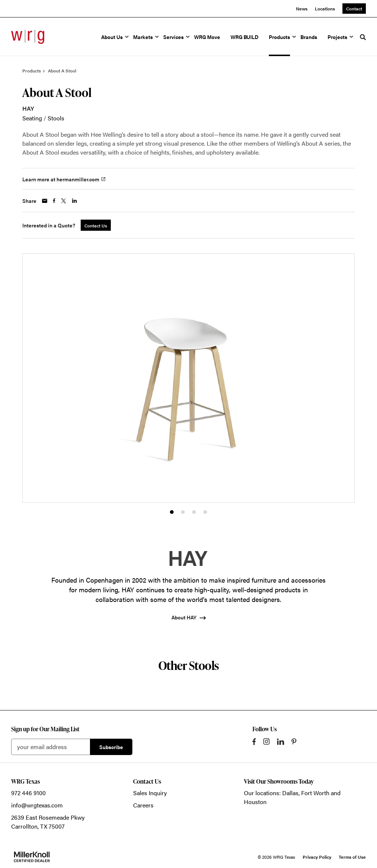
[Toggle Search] (363, 37)
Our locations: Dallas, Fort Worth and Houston (292, 797)
